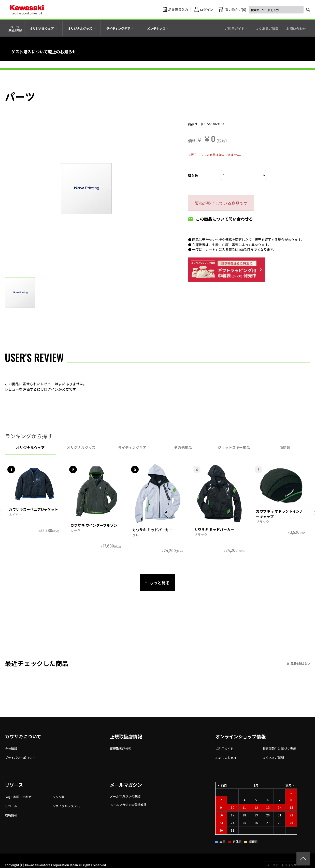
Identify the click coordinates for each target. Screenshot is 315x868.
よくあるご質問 (273, 758)
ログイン (51, 389)
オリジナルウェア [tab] (30, 448)
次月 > (290, 785)
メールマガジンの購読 (125, 796)
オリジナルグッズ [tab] (81, 447)
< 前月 (223, 785)
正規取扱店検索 (121, 748)
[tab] (43, 28)
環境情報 (11, 815)
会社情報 (11, 748)
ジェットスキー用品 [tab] (234, 447)
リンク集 (59, 797)
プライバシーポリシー (20, 758)
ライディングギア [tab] (132, 447)
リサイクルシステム (66, 806)
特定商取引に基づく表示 (279, 748)
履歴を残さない (300, 663)
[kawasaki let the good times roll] (27, 10)
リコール (11, 806)
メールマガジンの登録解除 (128, 805)
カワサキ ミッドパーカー (152, 530)
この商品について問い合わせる (224, 219)
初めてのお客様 (226, 758)
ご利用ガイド (224, 748)
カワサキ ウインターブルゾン (94, 525)
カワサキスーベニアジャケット (33, 509)
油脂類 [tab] (285, 447)
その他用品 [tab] (183, 447)
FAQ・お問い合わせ (18, 797)
